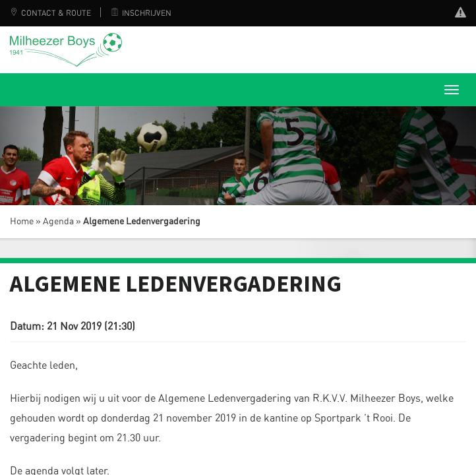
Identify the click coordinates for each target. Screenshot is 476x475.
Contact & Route (50, 13)
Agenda (58, 222)
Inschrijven (141, 13)
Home (22, 222)
